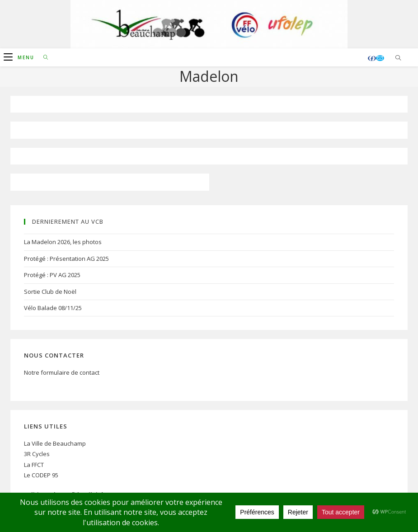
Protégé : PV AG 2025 (52, 275)
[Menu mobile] (20, 57)
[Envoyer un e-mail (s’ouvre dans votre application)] (380, 58)
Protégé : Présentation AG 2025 (66, 259)
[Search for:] (43, 57)
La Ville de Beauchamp (55, 443)
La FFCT (34, 465)
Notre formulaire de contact (62, 372)
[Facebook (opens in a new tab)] (372, 58)
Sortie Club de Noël (50, 292)
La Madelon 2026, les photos (63, 242)
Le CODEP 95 (41, 475)
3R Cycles (37, 454)
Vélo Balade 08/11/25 (53, 308)
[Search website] (398, 58)
